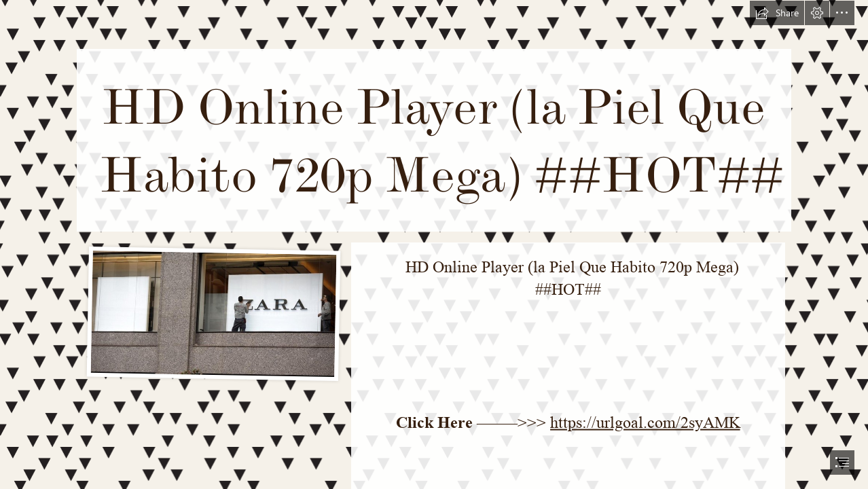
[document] (434, 244)
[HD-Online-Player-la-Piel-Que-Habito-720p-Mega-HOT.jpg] (213, 313)
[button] (777, 13)
